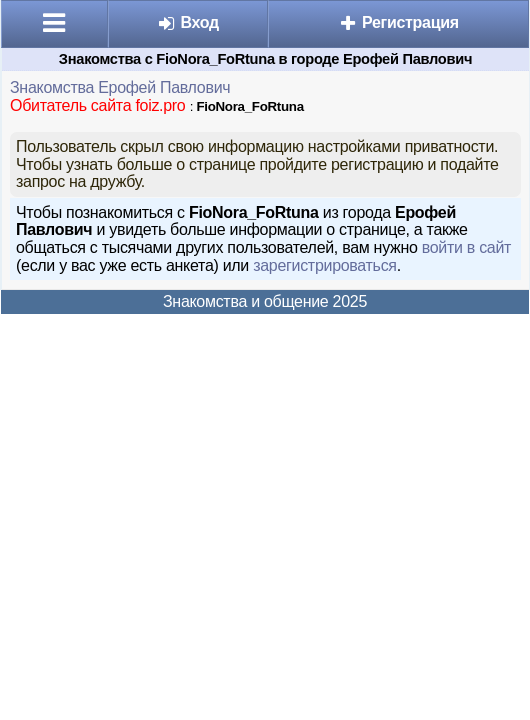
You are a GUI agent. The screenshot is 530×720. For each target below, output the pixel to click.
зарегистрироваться (325, 265)
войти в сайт (466, 247)
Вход (187, 22)
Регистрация (398, 22)
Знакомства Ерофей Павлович (120, 87)
